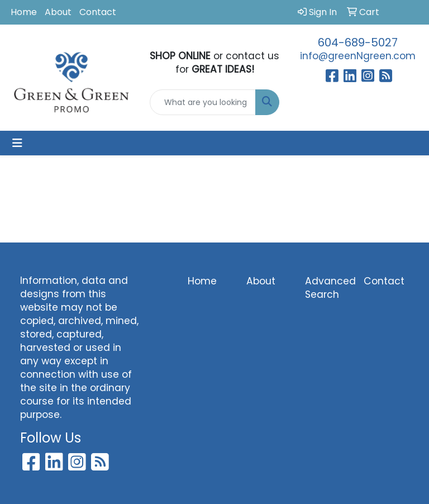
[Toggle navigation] (17, 143)
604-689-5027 (358, 42)
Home (24, 12)
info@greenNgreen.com (358, 56)
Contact (98, 12)
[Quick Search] (203, 102)
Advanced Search (328, 288)
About (58, 12)
